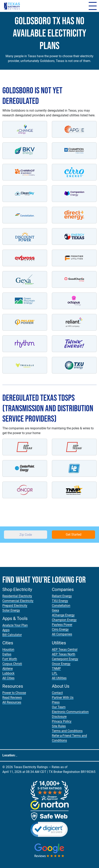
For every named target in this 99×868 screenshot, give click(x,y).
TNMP (56, 669)
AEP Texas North (64, 654)
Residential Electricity (17, 596)
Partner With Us (63, 698)
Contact (57, 693)
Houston (8, 649)
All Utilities (59, 678)
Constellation (61, 606)
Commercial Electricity (18, 601)
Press (56, 702)
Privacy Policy (62, 721)
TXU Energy (60, 601)
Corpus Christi (12, 664)
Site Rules (59, 726)
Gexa (55, 610)
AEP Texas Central (65, 649)
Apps (6, 630)
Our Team (59, 707)
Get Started (74, 534)
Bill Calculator (12, 635)
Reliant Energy (62, 596)
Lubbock (8, 673)
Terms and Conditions (67, 731)
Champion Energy (64, 620)
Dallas (7, 654)
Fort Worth (10, 659)
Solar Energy (11, 610)
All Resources (12, 702)
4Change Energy (63, 615)
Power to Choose (14, 693)
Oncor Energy (61, 664)
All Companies (62, 634)
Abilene (8, 669)
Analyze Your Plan (15, 625)
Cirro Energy (60, 629)
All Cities (8, 678)
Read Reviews (12, 698)
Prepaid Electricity (15, 606)
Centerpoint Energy (65, 659)
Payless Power (62, 625)
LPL (55, 673)
